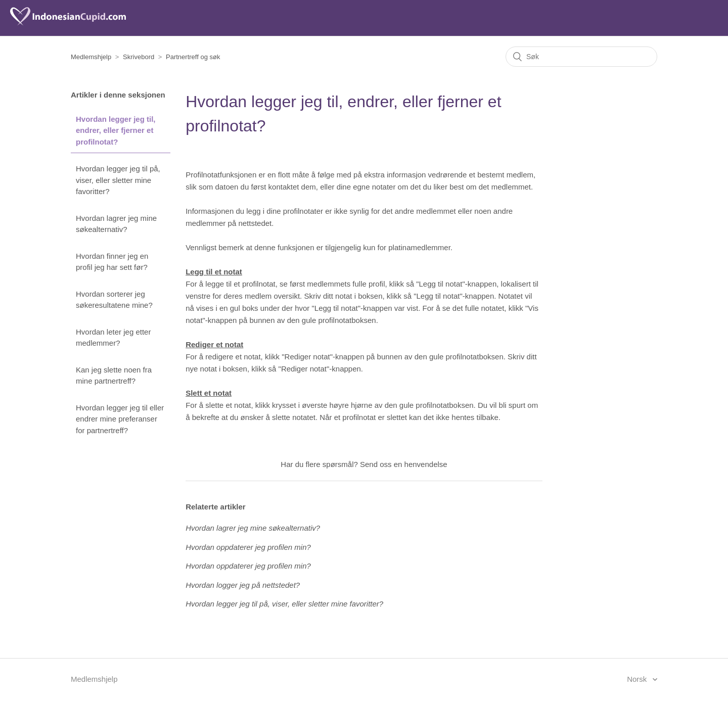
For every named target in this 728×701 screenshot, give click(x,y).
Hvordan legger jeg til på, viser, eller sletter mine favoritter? (118, 180)
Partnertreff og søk (193, 57)
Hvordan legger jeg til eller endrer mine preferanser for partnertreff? (120, 419)
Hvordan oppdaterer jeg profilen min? (248, 547)
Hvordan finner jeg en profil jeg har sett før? (112, 262)
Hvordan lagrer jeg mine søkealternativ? (116, 224)
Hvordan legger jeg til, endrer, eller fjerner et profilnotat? (116, 130)
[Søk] (581, 57)
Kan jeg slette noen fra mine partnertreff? (114, 376)
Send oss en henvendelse (404, 464)
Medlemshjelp (91, 57)
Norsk (638, 679)
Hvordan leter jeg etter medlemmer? (113, 338)
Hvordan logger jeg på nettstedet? (243, 585)
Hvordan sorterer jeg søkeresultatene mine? (114, 300)
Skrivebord (139, 57)
